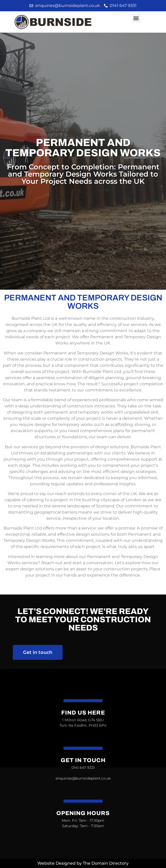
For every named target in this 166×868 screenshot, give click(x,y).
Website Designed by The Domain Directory (83, 863)
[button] (136, 18)
